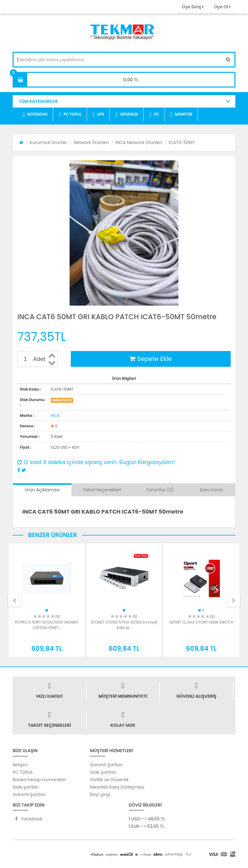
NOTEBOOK (35, 115)
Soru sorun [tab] (211, 490)
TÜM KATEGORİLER (38, 101)
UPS (98, 115)
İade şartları (26, 787)
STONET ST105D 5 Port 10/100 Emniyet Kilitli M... (124, 625)
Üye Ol (222, 7)
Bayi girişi (100, 794)
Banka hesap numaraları (39, 780)
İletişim (20, 765)
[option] (47, 600)
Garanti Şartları (29, 794)
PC (154, 115)
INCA (55, 415)
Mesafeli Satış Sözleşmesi (117, 787)
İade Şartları (103, 772)
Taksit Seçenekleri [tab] (102, 490)
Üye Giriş (193, 7)
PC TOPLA (70, 115)
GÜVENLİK (127, 115)
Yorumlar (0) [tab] (160, 490)
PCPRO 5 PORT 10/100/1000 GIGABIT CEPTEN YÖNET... (47, 625)
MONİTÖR (181, 115)
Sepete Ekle (151, 359)
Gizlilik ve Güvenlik (109, 780)
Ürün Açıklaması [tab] (42, 490)
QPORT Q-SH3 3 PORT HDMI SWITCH (201, 622)
